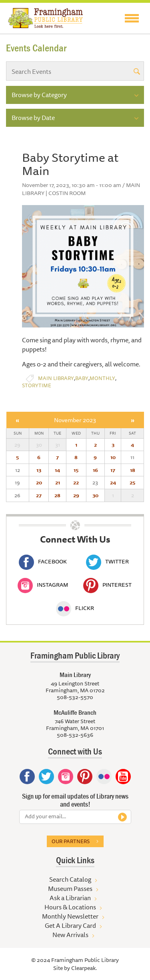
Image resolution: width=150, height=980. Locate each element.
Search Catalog (70, 879)
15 (76, 470)
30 (95, 495)
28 (57, 495)
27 (39, 495)
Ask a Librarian (70, 898)
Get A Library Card (70, 925)
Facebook (43, 561)
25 (132, 482)
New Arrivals (70, 935)
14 (57, 470)
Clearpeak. (84, 968)
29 (76, 495)
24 (113, 482)
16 (95, 470)
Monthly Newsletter (70, 916)
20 (39, 482)
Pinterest (107, 585)
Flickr (75, 608)
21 (58, 482)
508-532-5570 (75, 697)
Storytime (37, 385)
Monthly (102, 378)
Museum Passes (70, 889)
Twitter (107, 561)
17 (113, 470)
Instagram (43, 585)
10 (113, 457)
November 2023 (75, 420)
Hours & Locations (70, 907)
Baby (82, 378)
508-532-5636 (75, 735)
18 (133, 470)
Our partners (71, 841)
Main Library (56, 378)
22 (76, 482)
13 (39, 470)
